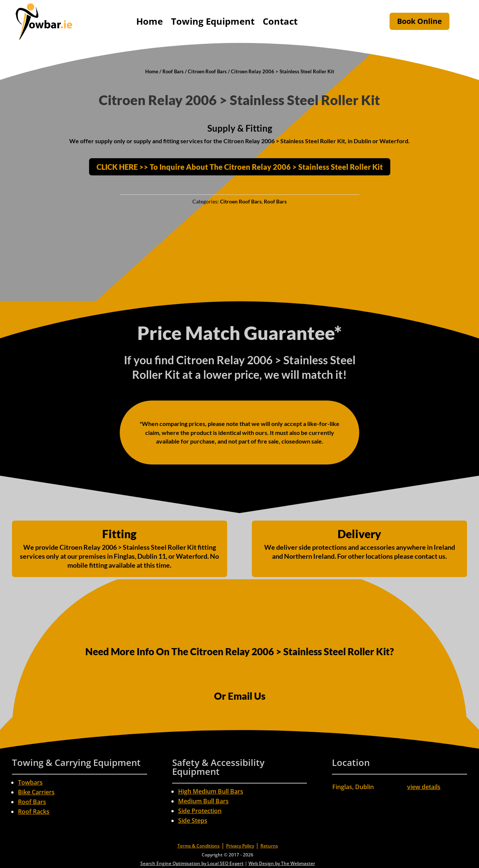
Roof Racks (34, 812)
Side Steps (193, 821)
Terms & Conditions (199, 846)
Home (150, 21)
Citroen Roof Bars (207, 71)
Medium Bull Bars (203, 801)
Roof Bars (173, 71)
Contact (280, 21)
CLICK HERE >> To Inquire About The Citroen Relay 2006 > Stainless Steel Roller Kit (240, 167)
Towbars (30, 782)
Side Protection (200, 811)
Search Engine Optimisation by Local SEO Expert (192, 863)
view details (424, 787)
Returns (269, 846)
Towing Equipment (213, 21)
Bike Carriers (36, 792)
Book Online (419, 21)
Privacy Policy (240, 846)
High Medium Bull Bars (211, 791)
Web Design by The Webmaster (282, 863)
